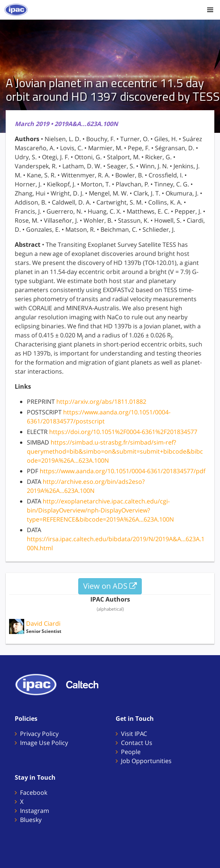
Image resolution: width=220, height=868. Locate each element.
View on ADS (110, 586)
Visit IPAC (134, 734)
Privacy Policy (39, 734)
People (131, 752)
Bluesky (31, 820)
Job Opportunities (146, 761)
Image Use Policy (44, 743)
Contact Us (137, 743)
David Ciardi (43, 623)
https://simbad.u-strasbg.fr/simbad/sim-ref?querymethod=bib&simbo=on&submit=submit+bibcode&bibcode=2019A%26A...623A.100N (115, 451)
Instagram (35, 811)
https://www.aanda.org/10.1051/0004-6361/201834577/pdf (122, 471)
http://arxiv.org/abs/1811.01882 (101, 402)
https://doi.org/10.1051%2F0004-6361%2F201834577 (123, 432)
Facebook (34, 793)
